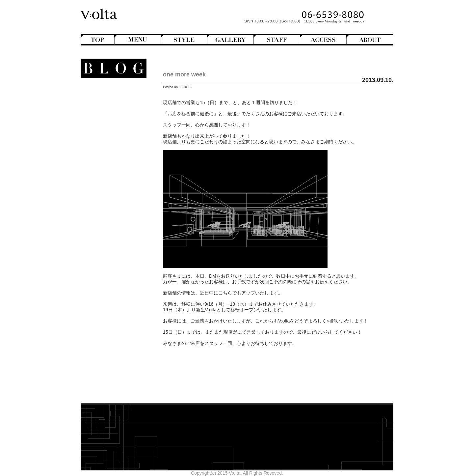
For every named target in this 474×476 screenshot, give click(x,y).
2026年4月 (122, 289)
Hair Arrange (108, 119)
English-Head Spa (108, 169)
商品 (119, 236)
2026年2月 (122, 300)
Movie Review (109, 191)
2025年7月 (122, 339)
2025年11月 (121, 317)
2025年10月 (121, 322)
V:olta (115, 214)
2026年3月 (122, 294)
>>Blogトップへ (117, 390)
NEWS (119, 197)
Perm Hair (111, 147)
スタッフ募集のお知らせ (108, 225)
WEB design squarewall (109, 369)
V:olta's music (103, 219)
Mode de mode (111, 186)
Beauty (119, 242)
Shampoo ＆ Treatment (109, 253)
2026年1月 (122, 305)
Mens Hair (111, 141)
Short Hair (111, 158)
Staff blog (108, 203)
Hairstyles (114, 175)
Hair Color (111, 124)
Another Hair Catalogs (111, 96)
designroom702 (117, 363)
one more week (184, 74)
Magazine (111, 180)
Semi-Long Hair (105, 152)
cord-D (126, 375)
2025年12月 (121, 311)
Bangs (115, 107)
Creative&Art (108, 163)
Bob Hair (112, 113)
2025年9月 (122, 328)
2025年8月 (122, 333)
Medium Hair (108, 135)
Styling (117, 264)
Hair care (114, 247)
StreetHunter (108, 208)
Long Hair (111, 130)
